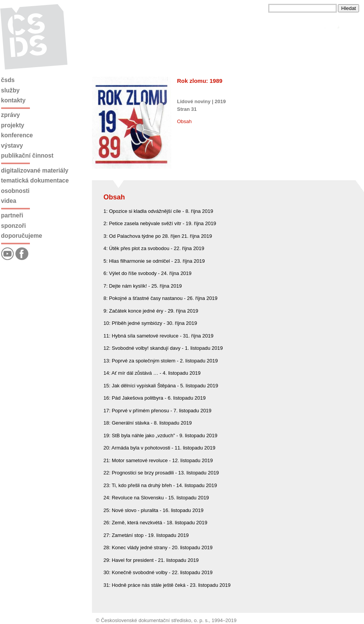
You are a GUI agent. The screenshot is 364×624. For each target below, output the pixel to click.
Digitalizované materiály (35, 170)
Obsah (184, 121)
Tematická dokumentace (35, 180)
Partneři (12, 215)
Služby (11, 90)
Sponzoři (14, 226)
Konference (17, 135)
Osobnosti (16, 191)
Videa (9, 201)
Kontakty (13, 100)
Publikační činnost (27, 156)
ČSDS (8, 80)
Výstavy (12, 146)
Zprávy (11, 115)
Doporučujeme (22, 236)
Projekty (13, 125)
